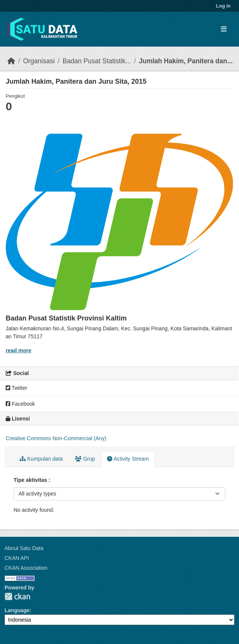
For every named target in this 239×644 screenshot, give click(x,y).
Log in (223, 6)
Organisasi (39, 61)
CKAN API (17, 558)
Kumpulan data (41, 459)
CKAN (17, 596)
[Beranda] (11, 61)
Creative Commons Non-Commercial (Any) (56, 438)
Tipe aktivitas (31, 480)
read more (19, 350)
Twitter (16, 388)
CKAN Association (26, 568)
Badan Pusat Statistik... (97, 61)
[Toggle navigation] (224, 29)
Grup (85, 459)
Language (17, 610)
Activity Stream (128, 459)
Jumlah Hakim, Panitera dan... (186, 61)
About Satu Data (24, 548)
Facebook (20, 404)
